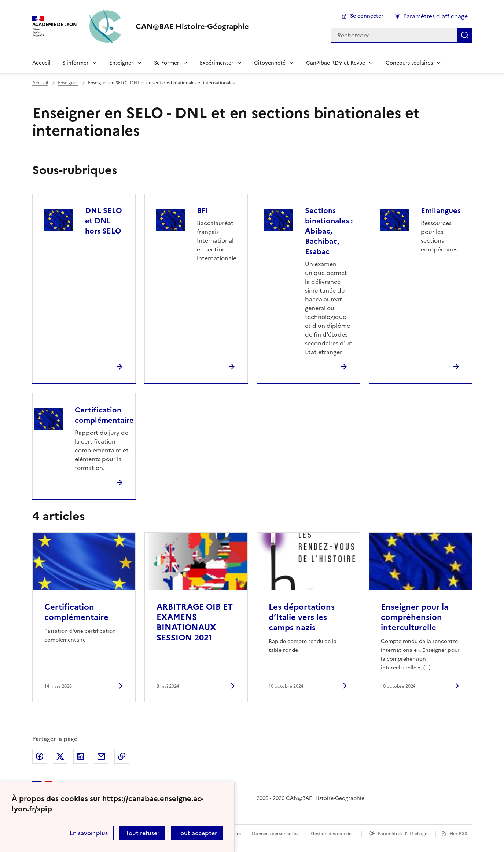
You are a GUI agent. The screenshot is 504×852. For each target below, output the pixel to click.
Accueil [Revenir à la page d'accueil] (41, 63)
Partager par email (101, 756)
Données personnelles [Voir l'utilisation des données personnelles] (275, 834)
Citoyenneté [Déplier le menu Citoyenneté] (270, 63)
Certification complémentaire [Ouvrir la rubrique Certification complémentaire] (104, 415)
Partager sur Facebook (40, 756)
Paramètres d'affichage (403, 834)
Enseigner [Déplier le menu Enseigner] (121, 63)
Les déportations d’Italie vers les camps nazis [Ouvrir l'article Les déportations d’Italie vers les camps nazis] (302, 617)
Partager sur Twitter (60, 756)
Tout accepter (197, 833)
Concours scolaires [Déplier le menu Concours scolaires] (409, 63)
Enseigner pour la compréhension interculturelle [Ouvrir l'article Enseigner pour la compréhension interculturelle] (415, 617)
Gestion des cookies (332, 834)
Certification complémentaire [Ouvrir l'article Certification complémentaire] (76, 612)
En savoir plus (89, 833)
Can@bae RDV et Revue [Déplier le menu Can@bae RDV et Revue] (336, 63)
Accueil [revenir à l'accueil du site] (40, 83)
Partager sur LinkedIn (81, 756)
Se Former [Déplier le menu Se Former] (167, 63)
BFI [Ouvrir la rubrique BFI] (203, 210)
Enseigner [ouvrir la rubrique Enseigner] (68, 83)
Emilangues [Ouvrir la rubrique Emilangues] (441, 210)
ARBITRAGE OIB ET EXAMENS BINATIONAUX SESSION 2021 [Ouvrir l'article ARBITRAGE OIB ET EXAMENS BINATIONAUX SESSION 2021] (195, 622)
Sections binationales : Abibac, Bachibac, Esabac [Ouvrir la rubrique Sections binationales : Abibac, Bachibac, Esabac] (329, 231)
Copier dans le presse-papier (122, 756)
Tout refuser (142, 833)
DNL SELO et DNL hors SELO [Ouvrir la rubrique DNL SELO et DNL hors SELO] (104, 221)
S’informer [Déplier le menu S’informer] (76, 63)
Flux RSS (458, 834)
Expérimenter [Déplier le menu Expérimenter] (217, 63)
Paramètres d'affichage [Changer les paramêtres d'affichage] (435, 16)
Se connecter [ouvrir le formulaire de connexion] (367, 16)
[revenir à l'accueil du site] (192, 26)
